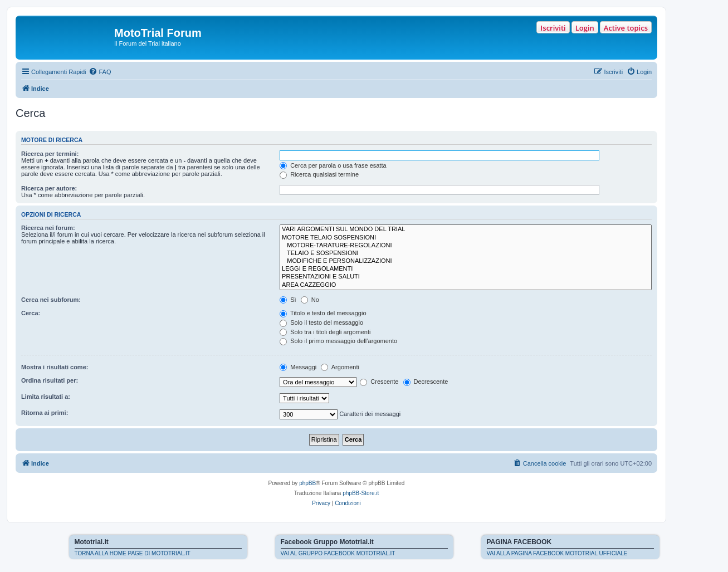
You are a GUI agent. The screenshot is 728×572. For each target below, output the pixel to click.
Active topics (626, 28)
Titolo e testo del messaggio (323, 313)
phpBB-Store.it (361, 493)
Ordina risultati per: (50, 380)
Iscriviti (553, 28)
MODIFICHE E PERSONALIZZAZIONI (466, 261)
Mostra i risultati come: (55, 367)
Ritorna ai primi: (45, 413)
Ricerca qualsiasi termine (319, 174)
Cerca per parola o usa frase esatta (333, 165)
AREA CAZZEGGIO (466, 285)
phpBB (307, 483)
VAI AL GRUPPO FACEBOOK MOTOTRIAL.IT (338, 553)
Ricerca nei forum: (48, 228)
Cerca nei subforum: (51, 300)
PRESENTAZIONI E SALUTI (466, 277)
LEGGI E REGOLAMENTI (466, 269)
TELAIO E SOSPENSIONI (466, 253)
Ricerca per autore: (49, 188)
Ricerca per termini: (50, 154)
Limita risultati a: (46, 397)
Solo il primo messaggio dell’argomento (338, 341)
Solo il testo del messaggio (321, 322)
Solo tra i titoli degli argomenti (325, 332)
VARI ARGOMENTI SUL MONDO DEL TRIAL (466, 229)
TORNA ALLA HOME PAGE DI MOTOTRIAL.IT (133, 553)
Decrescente (426, 382)
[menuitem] (100, 72)
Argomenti (340, 367)
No (310, 300)
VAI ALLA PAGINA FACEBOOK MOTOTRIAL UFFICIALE (557, 553)
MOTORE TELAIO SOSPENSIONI (466, 238)
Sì (288, 300)
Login (585, 28)
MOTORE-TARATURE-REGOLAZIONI (466, 246)
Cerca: (31, 313)
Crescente (379, 382)
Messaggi (298, 367)
